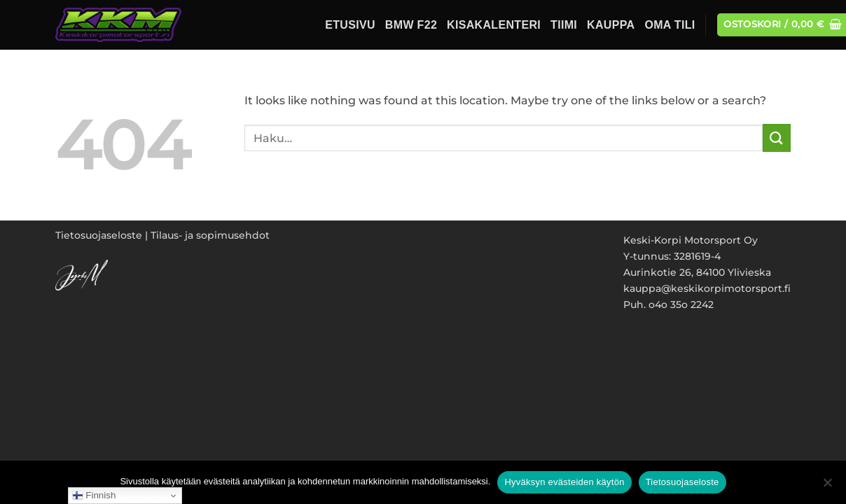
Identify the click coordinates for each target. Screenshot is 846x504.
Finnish (94, 496)
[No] (827, 486)
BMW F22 (411, 25)
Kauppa (611, 25)
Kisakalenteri (494, 25)
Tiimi (564, 25)
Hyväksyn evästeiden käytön (564, 482)
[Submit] (777, 138)
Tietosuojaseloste (99, 235)
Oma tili (670, 25)
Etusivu (350, 25)
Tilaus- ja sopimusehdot (210, 235)
